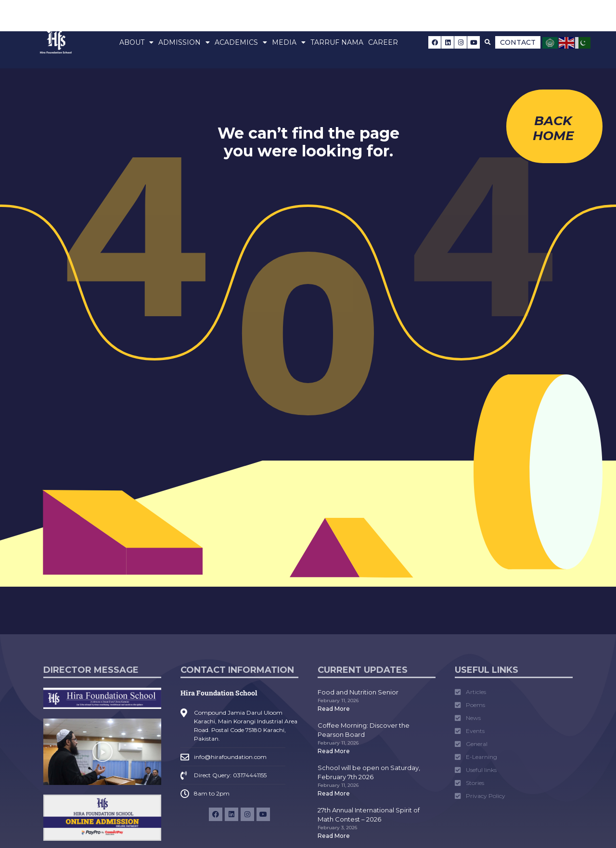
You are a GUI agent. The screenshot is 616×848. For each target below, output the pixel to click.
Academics (241, 42)
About (136, 42)
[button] (488, 43)
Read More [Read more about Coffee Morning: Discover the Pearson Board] (334, 751)
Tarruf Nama (337, 42)
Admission (184, 42)
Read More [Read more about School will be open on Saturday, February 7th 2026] (334, 793)
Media (289, 42)
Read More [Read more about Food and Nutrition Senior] (334, 709)
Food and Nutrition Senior (358, 692)
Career (383, 42)
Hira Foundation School (219, 693)
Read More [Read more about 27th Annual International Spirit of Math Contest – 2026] (334, 836)
